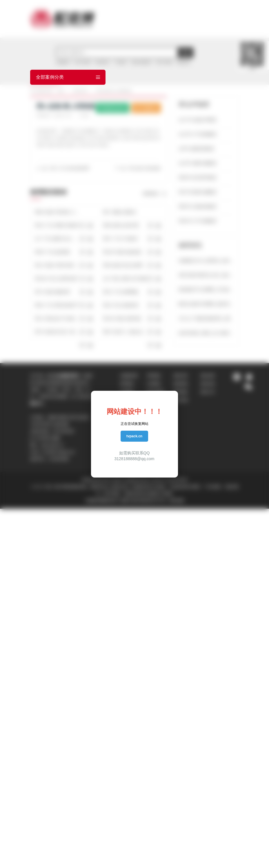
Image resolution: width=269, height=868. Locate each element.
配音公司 (208, 392)
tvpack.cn (134, 436)
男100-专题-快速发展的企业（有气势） (126, 252)
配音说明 (181, 400)
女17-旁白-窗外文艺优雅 (125, 279)
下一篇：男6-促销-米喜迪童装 (138, 168)
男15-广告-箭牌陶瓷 (121, 292)
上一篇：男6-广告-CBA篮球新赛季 (63, 168)
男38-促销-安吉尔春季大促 (126, 265)
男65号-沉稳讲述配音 (198, 207)
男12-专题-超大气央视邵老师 (57, 318)
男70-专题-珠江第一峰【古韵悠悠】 (57, 332)
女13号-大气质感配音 (198, 134)
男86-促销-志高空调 (121, 225)
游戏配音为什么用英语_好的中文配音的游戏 (206, 261)
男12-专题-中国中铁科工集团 (57, 265)
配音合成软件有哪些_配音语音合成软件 (206, 304)
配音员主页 (112, 108)
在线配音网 (129, 376)
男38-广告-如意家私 (53, 252)
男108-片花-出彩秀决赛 (56, 279)
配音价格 (208, 384)
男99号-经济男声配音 (198, 178)
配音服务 (181, 392)
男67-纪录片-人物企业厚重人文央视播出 (126, 332)
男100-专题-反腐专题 (122, 318)
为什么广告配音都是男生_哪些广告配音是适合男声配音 (206, 318)
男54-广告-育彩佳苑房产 (57, 305)
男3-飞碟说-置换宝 (120, 212)
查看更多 (155, 194)
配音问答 (181, 376)
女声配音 (154, 384)
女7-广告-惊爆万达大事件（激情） (57, 239)
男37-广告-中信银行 (121, 239)
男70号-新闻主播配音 (198, 192)
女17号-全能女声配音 (198, 120)
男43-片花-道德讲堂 (121, 305)
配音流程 (208, 376)
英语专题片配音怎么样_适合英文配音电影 (206, 275)
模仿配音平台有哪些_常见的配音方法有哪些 (206, 290)
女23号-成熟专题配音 (198, 163)
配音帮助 (181, 384)
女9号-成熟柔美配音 (197, 149)
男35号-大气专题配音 (198, 221)
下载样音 (146, 108)
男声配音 (127, 384)
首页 (61, 91)
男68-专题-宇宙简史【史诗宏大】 (57, 212)
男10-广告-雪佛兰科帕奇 (57, 225)
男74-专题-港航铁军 (53, 292)
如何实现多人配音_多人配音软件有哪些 (206, 333)
